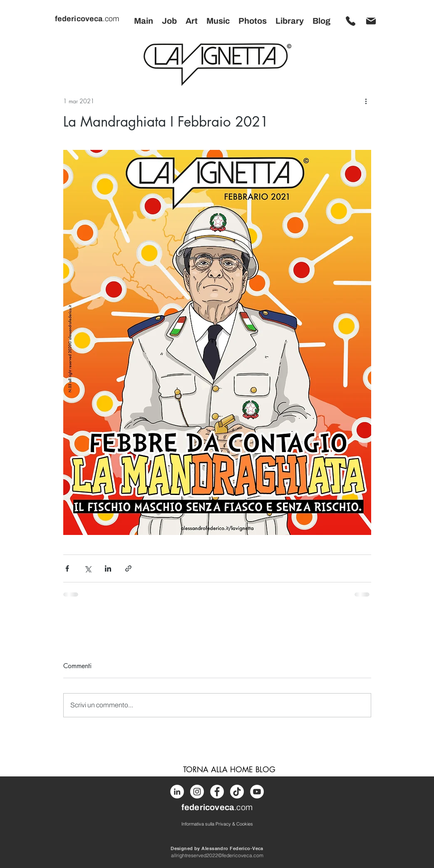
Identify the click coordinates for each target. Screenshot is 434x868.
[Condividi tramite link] (128, 568)
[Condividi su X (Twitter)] (88, 568)
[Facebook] (217, 792)
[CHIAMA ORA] (351, 21)
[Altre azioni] (366, 101)
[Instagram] (197, 792)
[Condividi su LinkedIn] (108, 568)
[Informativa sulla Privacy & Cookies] (217, 824)
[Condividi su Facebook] (67, 568)
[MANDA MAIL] (371, 21)
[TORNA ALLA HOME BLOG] (229, 770)
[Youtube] (257, 792)
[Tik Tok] (237, 792)
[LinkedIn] (177, 792)
